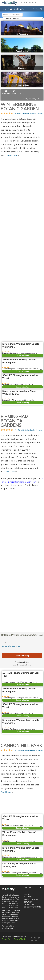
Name (40, 99)
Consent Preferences (32, 935)
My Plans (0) (37, 9)
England (14, 9)
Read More (7, 837)
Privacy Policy (7, 967)
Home (5, 9)
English (33, 3)
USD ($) (23, 3)
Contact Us (28, 922)
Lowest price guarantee (11, 646)
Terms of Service (20, 967)
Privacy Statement (31, 927)
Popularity (32, 99)
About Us (28, 925)
